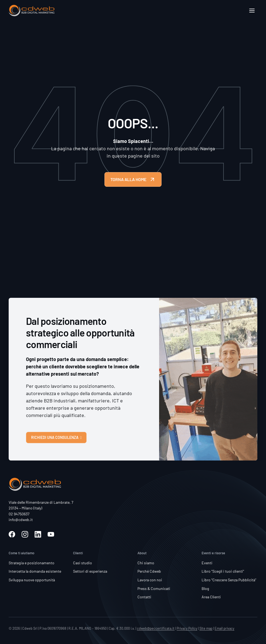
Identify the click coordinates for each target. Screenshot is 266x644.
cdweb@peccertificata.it (156, 628)
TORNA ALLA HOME (133, 179)
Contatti (144, 597)
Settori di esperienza (90, 571)
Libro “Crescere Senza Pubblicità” (229, 580)
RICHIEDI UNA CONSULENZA (56, 437)
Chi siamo (146, 563)
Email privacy (224, 628)
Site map (206, 628)
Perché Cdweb (149, 571)
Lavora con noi (150, 580)
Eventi (207, 563)
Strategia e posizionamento (32, 563)
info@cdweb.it (21, 520)
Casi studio (83, 563)
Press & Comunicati (154, 588)
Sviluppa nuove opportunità (32, 580)
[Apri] (252, 11)
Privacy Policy (187, 628)
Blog (205, 588)
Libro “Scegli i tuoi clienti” (223, 571)
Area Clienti (211, 597)
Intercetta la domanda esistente (35, 571)
